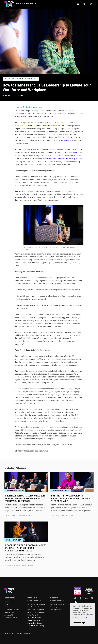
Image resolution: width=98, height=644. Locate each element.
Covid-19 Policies (11, 618)
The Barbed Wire (70, 152)
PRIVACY (27, 634)
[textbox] (49, 281)
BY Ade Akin (7, 95)
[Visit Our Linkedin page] (86, 598)
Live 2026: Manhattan (36, 610)
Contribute (8, 607)
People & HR (20, 107)
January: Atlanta (56, 610)
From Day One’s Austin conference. (42, 126)
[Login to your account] (91, 4)
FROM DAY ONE (17, 634)
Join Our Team (10, 612)
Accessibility (9, 615)
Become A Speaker (12, 610)
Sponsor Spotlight (14, 540)
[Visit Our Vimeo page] (92, 598)
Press (6, 604)
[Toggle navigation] (78, 4)
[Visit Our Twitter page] (75, 598)
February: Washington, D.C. (60, 604)
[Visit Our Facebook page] (80, 598)
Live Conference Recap (34, 107)
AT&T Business (65, 140)
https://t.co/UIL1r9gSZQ (81, 618)
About (7, 601)
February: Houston (57, 607)
